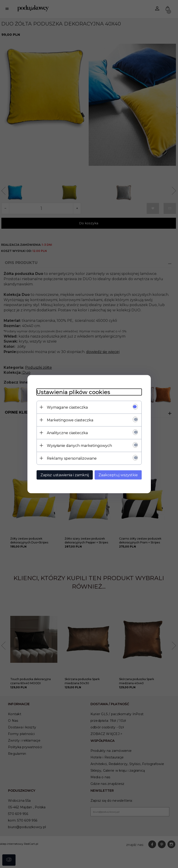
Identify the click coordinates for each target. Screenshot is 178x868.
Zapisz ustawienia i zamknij (65, 475)
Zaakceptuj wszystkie (118, 475)
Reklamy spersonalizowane (72, 458)
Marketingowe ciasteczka (70, 420)
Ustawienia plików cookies (73, 392)
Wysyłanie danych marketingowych (79, 445)
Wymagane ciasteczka (67, 407)
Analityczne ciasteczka (67, 433)
